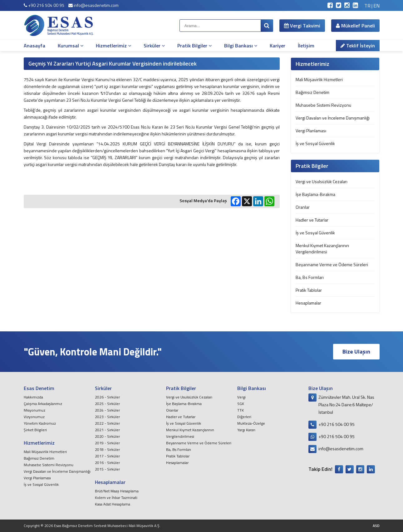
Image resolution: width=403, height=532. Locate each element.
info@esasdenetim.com (93, 5)
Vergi (241, 397)
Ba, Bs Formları (310, 277)
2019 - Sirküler (107, 443)
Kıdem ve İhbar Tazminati (116, 498)
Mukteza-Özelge (251, 423)
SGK (241, 404)
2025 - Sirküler (107, 404)
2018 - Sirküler (107, 449)
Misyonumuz (34, 410)
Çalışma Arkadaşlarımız (43, 404)
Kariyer (278, 46)
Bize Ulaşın (356, 351)
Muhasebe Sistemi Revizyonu (323, 105)
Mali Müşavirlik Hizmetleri (319, 79)
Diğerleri (244, 417)
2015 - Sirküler (107, 469)
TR (367, 6)
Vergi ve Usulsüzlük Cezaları (322, 181)
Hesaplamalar (308, 303)
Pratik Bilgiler (194, 46)
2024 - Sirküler (107, 410)
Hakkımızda (33, 397)
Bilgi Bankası (241, 46)
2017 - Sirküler (107, 456)
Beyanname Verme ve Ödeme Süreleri (332, 264)
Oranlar (303, 207)
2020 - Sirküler (107, 436)
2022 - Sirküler (107, 423)
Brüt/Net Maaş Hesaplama (117, 491)
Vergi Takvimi (302, 26)
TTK (241, 410)
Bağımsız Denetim (312, 92)
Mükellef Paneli (355, 26)
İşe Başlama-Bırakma (315, 194)
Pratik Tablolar (309, 290)
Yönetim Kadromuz (40, 423)
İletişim (306, 46)
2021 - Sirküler (107, 430)
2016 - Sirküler (107, 463)
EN (376, 6)
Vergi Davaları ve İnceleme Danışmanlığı (333, 118)
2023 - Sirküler (107, 417)
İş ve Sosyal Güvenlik (315, 143)
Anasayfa (34, 46)
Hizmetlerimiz (113, 46)
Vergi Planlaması (311, 131)
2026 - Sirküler (107, 397)
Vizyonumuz (34, 417)
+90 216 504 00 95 (44, 5)
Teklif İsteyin (358, 46)
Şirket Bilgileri (35, 430)
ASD (376, 526)
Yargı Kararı (246, 430)
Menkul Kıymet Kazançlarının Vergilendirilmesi (322, 249)
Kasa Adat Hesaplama (113, 504)
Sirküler (154, 46)
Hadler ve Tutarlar (312, 220)
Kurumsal (71, 46)
